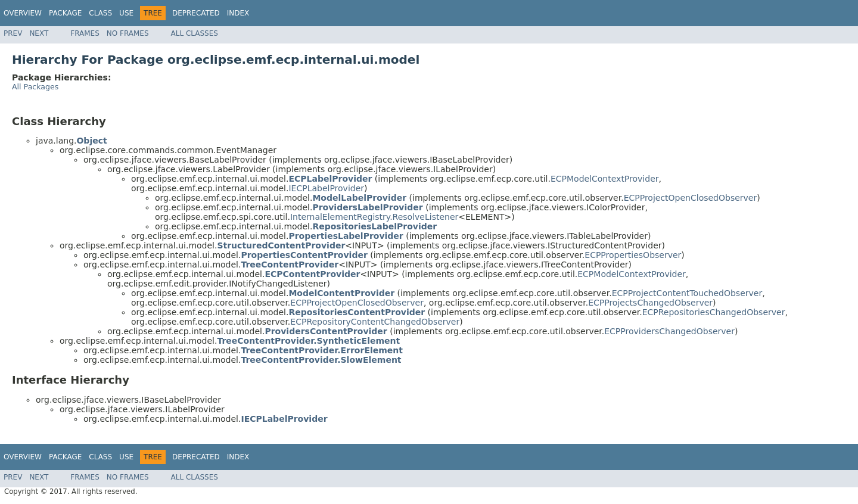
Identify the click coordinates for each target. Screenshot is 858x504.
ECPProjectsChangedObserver (650, 303)
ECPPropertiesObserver (633, 255)
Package (65, 13)
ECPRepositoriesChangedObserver (714, 312)
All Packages (35, 87)
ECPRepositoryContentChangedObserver (375, 322)
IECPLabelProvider (326, 188)
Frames (85, 33)
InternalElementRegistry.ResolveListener (374, 217)
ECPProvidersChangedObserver (669, 331)
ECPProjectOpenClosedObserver (691, 198)
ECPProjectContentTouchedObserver (687, 293)
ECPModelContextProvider (605, 179)
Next (39, 33)
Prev (13, 33)
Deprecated (196, 13)
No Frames (128, 33)
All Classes (195, 33)
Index (238, 13)
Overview (23, 13)
